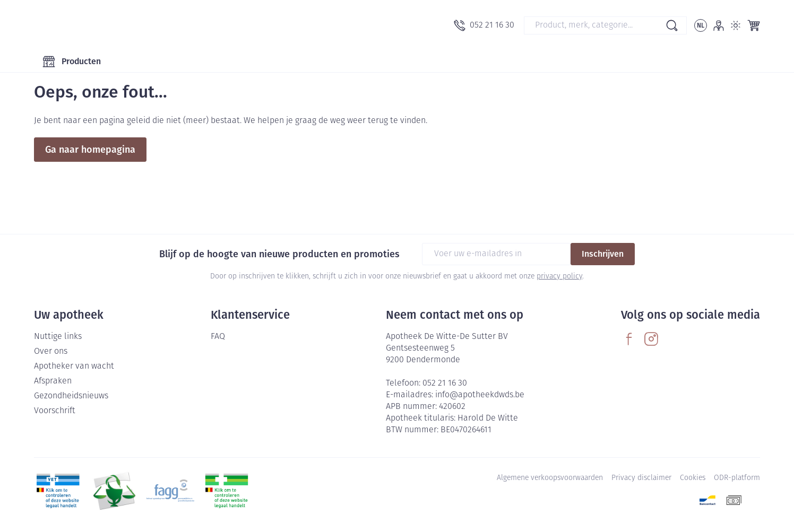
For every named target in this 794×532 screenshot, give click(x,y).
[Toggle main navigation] (72, 62)
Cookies (693, 478)
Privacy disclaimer (641, 478)
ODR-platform (737, 478)
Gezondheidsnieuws (71, 396)
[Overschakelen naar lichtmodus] (736, 25)
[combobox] (605, 25)
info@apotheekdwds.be (480, 395)
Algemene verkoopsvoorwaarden (550, 478)
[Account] (719, 25)
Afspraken (53, 381)
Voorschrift (55, 411)
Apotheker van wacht (74, 367)
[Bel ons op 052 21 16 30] (484, 25)
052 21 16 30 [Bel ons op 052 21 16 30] (445, 383)
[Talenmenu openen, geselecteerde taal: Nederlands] (701, 25)
